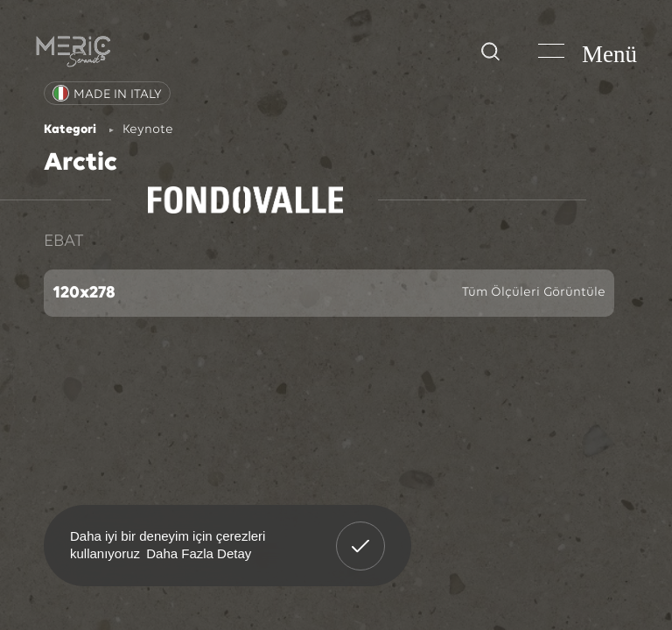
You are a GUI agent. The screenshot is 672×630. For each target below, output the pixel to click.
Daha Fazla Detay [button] (199, 553)
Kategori (70, 130)
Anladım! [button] (361, 533)
